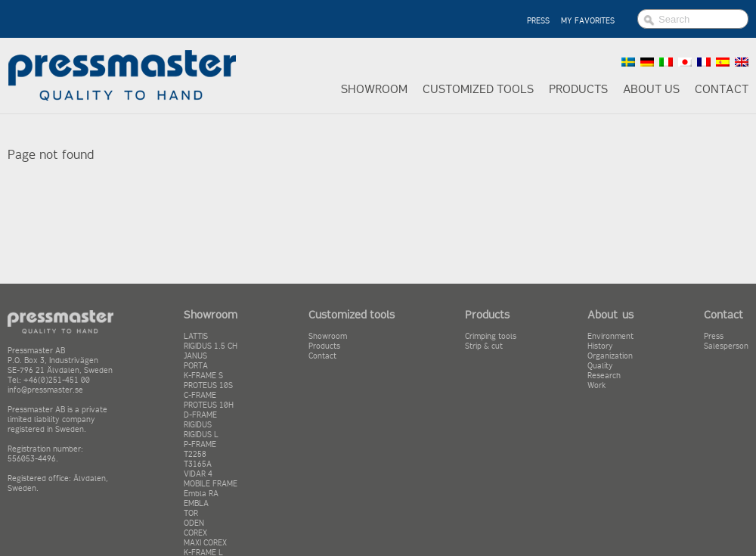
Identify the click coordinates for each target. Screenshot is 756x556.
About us (651, 89)
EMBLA (196, 503)
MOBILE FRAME (211, 484)
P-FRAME (200, 444)
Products (578, 89)
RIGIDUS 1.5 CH (211, 346)
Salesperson (726, 346)
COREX (195, 533)
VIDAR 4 (198, 474)
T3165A (198, 464)
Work (597, 385)
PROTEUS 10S (208, 385)
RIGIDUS (198, 425)
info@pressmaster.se (45, 390)
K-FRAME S (203, 376)
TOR (191, 513)
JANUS (195, 356)
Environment (610, 336)
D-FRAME (200, 415)
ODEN (194, 523)
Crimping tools (491, 336)
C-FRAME (200, 395)
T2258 (195, 454)
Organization (610, 356)
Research (604, 376)
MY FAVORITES (588, 21)
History (600, 346)
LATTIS (196, 336)
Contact (722, 89)
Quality (600, 366)
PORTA (196, 366)
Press (714, 336)
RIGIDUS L (201, 435)
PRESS (538, 21)
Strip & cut (484, 346)
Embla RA (201, 494)
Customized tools (478, 89)
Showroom (374, 89)
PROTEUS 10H (209, 405)
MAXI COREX (205, 543)
